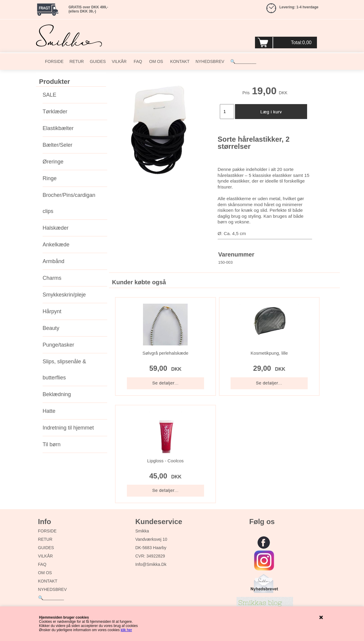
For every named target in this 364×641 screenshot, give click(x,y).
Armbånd (53, 261)
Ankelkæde (56, 245)
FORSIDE (54, 61)
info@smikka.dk (151, 564)
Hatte (49, 411)
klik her (126, 630)
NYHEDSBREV (210, 61)
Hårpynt (52, 311)
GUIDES (98, 61)
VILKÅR (119, 61)
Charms (52, 278)
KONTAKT (179, 61)
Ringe (50, 178)
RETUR (77, 61)
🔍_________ (243, 61)
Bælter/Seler (57, 145)
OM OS (156, 61)
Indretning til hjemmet (68, 428)
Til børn (52, 444)
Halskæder (56, 228)
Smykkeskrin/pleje (64, 295)
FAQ (137, 61)
